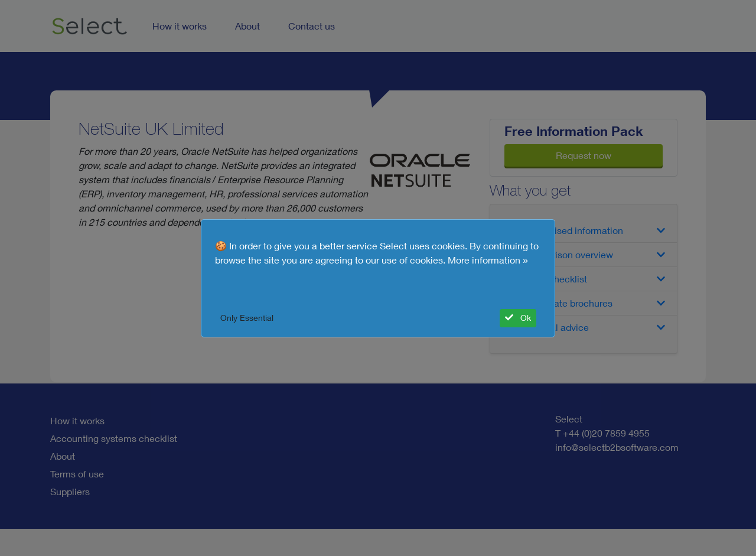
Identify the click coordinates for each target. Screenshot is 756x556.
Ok (518, 318)
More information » (488, 260)
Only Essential (247, 318)
